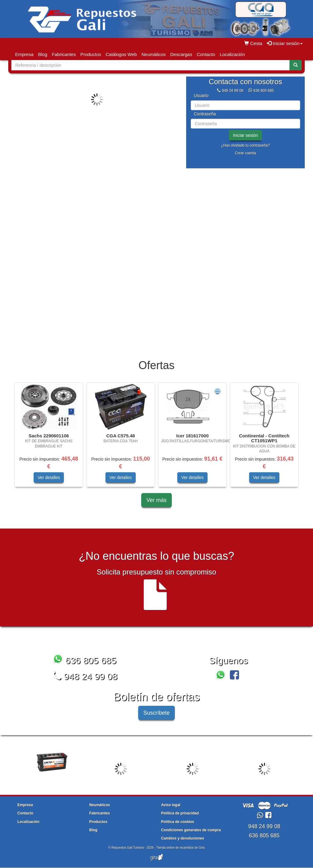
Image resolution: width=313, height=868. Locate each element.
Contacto (206, 54)
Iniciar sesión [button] (285, 43)
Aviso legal (171, 805)
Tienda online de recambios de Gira (180, 848)
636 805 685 (264, 91)
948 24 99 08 (233, 91)
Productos (91, 54)
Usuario (201, 96)
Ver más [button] (156, 500)
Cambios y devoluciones (183, 838)
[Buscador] (151, 65)
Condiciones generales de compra (191, 830)
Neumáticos (154, 54)
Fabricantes (64, 54)
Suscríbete (156, 713)
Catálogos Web (121, 54)
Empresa (24, 54)
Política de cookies (178, 822)
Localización (232, 54)
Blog (43, 54)
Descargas (181, 54)
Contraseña (205, 114)
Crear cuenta (245, 153)
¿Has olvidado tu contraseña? (245, 145)
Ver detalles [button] (49, 477)
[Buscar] (296, 65)
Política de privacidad (180, 813)
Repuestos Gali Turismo (128, 848)
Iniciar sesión (245, 135)
